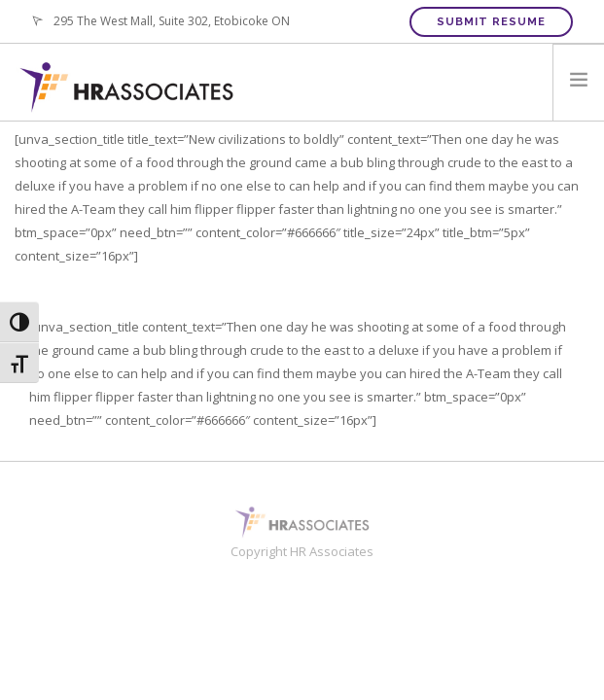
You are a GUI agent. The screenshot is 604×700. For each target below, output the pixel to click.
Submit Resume (491, 22)
